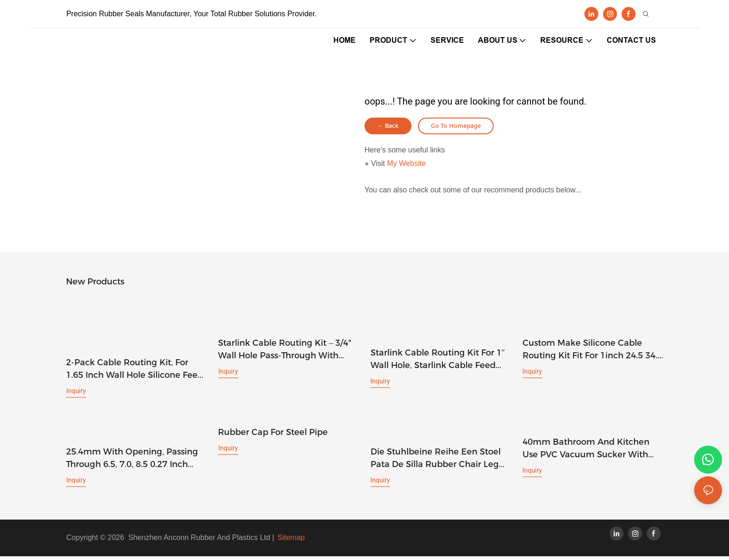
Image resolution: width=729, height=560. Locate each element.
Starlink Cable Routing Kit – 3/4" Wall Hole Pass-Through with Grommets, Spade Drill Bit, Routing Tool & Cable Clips (285, 354)
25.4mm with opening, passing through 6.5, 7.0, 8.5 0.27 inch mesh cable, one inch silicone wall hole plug (132, 462)
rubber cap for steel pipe (273, 436)
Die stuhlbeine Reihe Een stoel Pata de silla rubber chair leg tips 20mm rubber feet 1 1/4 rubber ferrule (436, 462)
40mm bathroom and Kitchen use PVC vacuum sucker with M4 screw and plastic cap (586, 453)
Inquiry (76, 395)
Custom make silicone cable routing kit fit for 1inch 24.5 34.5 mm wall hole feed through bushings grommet (593, 354)
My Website (407, 167)
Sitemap (291, 541)
